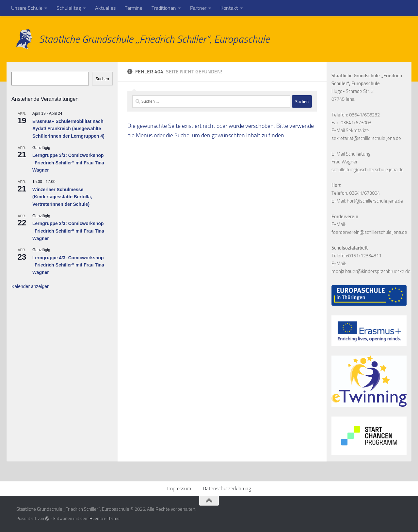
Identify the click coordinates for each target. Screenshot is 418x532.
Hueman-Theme (104, 518)
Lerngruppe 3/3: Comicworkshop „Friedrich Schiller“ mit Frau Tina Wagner (68, 163)
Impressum (179, 488)
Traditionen (164, 8)
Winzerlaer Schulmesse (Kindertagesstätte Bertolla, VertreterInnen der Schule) (62, 197)
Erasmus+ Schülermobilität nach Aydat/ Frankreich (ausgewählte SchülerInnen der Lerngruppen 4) (68, 129)
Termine (134, 8)
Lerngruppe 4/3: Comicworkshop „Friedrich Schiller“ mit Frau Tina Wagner (68, 265)
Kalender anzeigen (31, 286)
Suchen (102, 79)
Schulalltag (69, 8)
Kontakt (229, 8)
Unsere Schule (27, 8)
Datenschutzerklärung (227, 488)
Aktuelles (105, 8)
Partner (198, 8)
